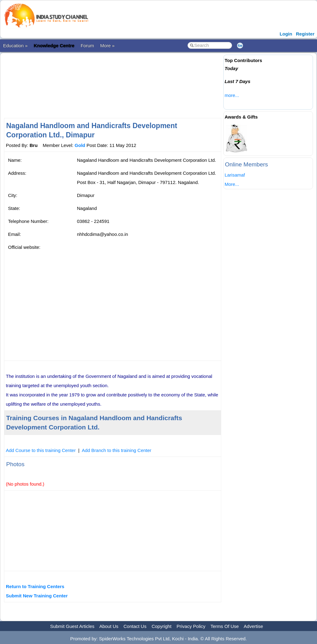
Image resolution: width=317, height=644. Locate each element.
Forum (87, 46)
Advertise (254, 626)
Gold (80, 145)
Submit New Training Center (37, 596)
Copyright (162, 626)
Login (286, 34)
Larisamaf (235, 175)
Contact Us (135, 626)
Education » (15, 46)
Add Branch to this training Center (117, 450)
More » (107, 46)
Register (305, 34)
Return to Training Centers (35, 586)
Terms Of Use (225, 626)
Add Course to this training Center (41, 450)
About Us (109, 626)
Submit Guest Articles (72, 626)
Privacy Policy (191, 626)
